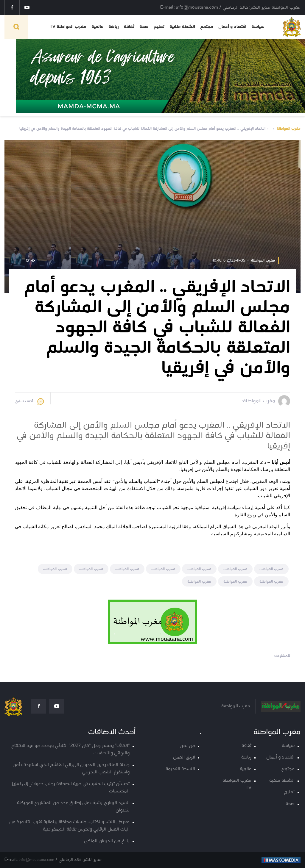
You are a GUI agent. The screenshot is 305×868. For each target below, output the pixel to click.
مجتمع (207, 27)
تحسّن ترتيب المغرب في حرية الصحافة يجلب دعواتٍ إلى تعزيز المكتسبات (71, 788)
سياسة (258, 27)
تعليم (159, 27)
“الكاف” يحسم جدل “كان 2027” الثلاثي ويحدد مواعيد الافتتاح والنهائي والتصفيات (70, 750)
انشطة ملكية (182, 27)
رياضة (114, 27)
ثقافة (129, 27)
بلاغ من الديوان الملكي (107, 841)
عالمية (97, 27)
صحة (144, 27)
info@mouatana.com (36, 860)
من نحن (187, 746)
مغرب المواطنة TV (68, 27)
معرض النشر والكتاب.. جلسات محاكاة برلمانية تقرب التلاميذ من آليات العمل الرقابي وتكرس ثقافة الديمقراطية (69, 826)
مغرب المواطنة (289, 129)
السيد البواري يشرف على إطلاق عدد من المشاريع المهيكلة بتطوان (73, 807)
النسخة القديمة (180, 769)
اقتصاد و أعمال (232, 27)
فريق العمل (184, 757)
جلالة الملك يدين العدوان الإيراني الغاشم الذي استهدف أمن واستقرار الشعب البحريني (71, 769)
